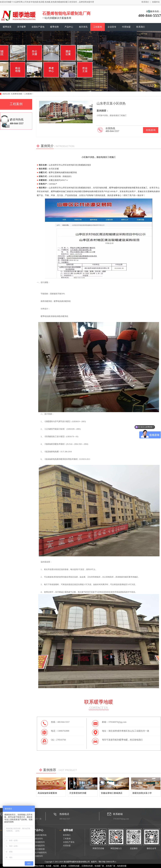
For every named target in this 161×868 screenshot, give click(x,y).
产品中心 (69, 27)
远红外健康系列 (40, 853)
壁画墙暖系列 (39, 842)
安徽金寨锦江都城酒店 (112, 793)
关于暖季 (21, 27)
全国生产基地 (38, 27)
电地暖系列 (38, 856)
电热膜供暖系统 (40, 835)
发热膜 (64, 866)
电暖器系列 (38, 839)
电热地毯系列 (39, 846)
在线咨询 (151, 130)
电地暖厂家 (99, 866)
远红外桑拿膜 (39, 849)
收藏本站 (156, 2)
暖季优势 (54, 27)
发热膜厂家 (111, 866)
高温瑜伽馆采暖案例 (47, 793)
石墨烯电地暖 (17, 94)
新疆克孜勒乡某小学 (142, 793)
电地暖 (49, 866)
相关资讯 (83, 27)
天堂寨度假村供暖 (78, 793)
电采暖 (56, 866)
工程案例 (98, 27)
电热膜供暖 (122, 866)
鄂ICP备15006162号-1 (107, 862)
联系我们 (145, 2)
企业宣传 (112, 27)
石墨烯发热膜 (87, 866)
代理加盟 (126, 27)
